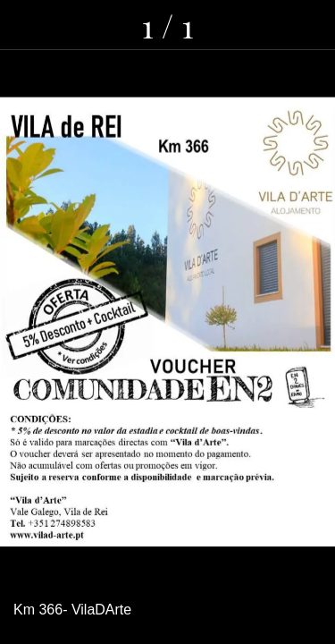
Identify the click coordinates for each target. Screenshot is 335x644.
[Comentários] (264, 25)
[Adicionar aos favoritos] (310, 25)
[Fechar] (25, 25)
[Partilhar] (217, 25)
